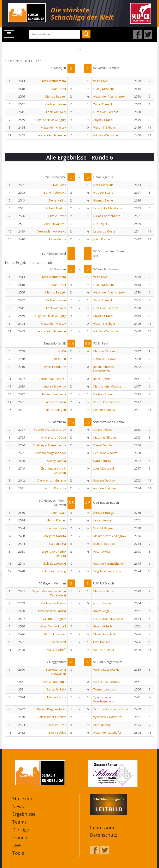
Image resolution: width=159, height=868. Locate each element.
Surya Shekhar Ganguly (50, 120)
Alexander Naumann (52, 135)
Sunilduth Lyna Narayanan (56, 672)
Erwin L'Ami (58, 89)
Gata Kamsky (102, 461)
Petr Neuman (102, 725)
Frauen (20, 837)
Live (16, 845)
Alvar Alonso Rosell (53, 626)
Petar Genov (57, 239)
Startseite (23, 798)
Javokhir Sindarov (54, 367)
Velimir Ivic (100, 81)
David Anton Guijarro (52, 480)
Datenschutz (104, 835)
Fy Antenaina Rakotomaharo (103, 699)
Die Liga (21, 830)
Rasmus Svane (103, 200)
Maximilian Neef (104, 634)
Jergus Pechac (103, 603)
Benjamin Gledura (105, 453)
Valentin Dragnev (54, 619)
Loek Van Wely (56, 112)
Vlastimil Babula (104, 127)
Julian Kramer (102, 239)
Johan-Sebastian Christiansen (104, 369)
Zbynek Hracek (103, 120)
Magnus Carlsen (104, 351)
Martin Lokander (55, 634)
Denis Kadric (57, 200)
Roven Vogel (102, 611)
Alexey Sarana (56, 461)
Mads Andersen (55, 104)
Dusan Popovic (56, 725)
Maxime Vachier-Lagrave (110, 536)
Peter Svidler (102, 551)
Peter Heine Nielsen (107, 402)
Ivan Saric (59, 185)
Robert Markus (56, 208)
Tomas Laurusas (105, 689)
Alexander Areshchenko (109, 96)
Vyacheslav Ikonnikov (107, 717)
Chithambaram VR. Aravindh (53, 471)
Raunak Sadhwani (54, 394)
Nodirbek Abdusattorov (50, 430)
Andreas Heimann (105, 488)
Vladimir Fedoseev (53, 603)
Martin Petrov (56, 697)
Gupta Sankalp (56, 689)
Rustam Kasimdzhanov (109, 563)
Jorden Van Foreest (53, 379)
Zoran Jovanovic (55, 224)
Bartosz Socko (103, 394)
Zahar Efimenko (104, 104)
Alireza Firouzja (103, 513)
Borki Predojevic (55, 193)
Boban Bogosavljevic (51, 709)
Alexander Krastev (53, 127)
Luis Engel (100, 224)
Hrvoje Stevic (57, 216)
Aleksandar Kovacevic (51, 231)
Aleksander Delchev (53, 717)
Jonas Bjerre (101, 379)
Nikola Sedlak (57, 733)
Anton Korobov (55, 488)
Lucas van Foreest (106, 112)
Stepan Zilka (57, 544)
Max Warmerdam (54, 81)
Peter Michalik (103, 626)
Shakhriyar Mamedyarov (49, 445)
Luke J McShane (104, 89)
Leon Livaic (58, 513)
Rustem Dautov (104, 480)
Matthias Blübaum (106, 437)
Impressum (102, 827)
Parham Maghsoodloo (51, 453)
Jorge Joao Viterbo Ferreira (53, 554)
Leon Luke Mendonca (108, 208)
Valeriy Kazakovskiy (106, 669)
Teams (19, 822)
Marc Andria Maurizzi (107, 386)
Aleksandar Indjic (54, 682)
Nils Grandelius (103, 185)
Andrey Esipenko (55, 386)
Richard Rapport (104, 544)
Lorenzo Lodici (56, 528)
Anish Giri (60, 359)
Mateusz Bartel (104, 591)
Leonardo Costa (104, 231)
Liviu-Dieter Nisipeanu (108, 619)
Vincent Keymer (104, 528)
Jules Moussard (104, 468)
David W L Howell (105, 359)
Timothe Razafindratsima (111, 709)
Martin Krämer (56, 520)
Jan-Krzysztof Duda (53, 437)
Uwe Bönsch (102, 642)
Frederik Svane (103, 193)
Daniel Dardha (103, 445)
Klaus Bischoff (56, 650)
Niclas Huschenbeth (107, 216)
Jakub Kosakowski (54, 563)
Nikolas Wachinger (106, 135)
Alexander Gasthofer (107, 733)
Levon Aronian (103, 520)
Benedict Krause (104, 410)
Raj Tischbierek (104, 650)
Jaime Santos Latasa (52, 611)
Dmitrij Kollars (103, 430)
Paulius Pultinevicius (107, 682)
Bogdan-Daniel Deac (107, 571)
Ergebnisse (24, 814)
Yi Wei (62, 351)
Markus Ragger (55, 96)
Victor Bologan (56, 410)
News (18, 806)
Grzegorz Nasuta (54, 536)
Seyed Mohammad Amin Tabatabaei (49, 593)
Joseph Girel (58, 642)
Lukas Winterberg (54, 571)
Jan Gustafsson (56, 402)
